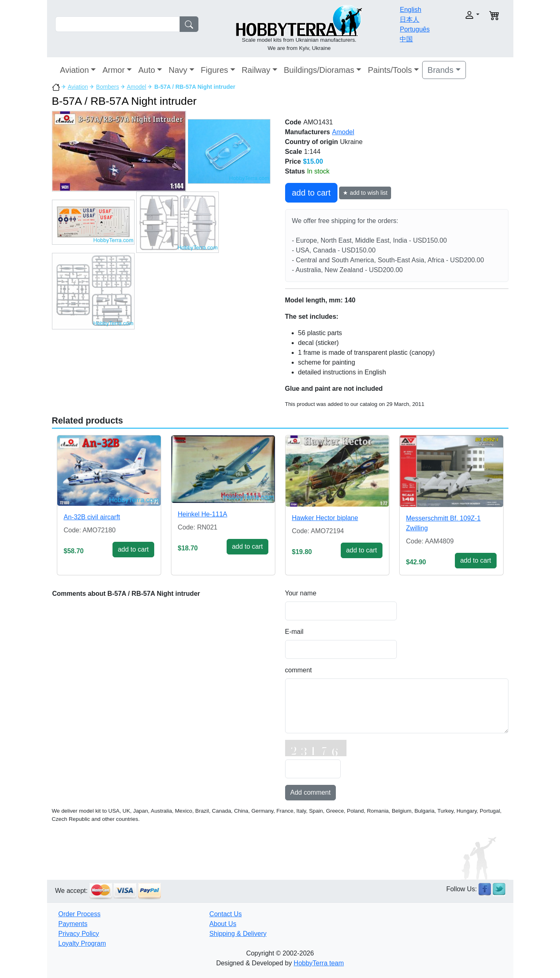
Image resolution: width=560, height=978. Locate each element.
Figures (215, 70)
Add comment (311, 792)
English (410, 10)
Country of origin (312, 142)
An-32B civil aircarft (92, 517)
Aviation (75, 70)
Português (415, 29)
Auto (147, 70)
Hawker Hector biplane (325, 518)
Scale (294, 152)
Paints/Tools (390, 70)
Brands (440, 70)
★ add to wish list (365, 193)
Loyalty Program (82, 943)
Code (293, 122)
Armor (113, 70)
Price (293, 161)
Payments (73, 924)
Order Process (80, 914)
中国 (406, 39)
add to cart (311, 193)
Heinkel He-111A (203, 514)
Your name (301, 593)
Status (295, 171)
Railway (256, 70)
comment (299, 670)
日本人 (409, 19)
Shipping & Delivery (238, 934)
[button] (459, 15)
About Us (223, 924)
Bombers (108, 87)
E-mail (294, 632)
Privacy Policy (79, 934)
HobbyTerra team (319, 963)
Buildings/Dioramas (319, 70)
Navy (178, 70)
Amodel (136, 87)
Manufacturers (308, 132)
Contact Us (226, 914)
